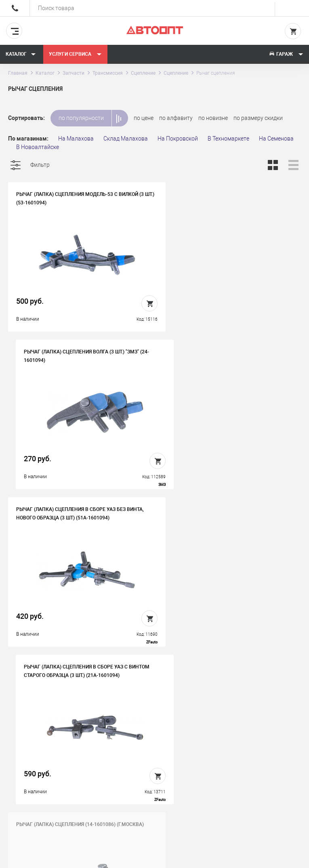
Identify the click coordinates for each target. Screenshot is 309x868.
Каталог (21, 54)
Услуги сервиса (75, 54)
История (153, 721)
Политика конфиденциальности (170, 778)
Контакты (154, 746)
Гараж (286, 54)
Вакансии (154, 734)
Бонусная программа (170, 759)
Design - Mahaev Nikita (276, 858)
